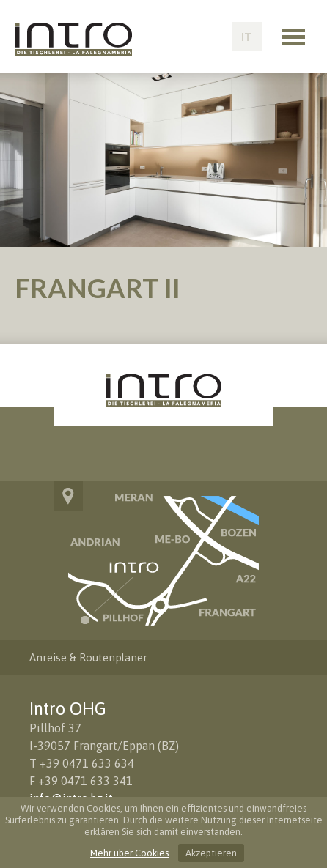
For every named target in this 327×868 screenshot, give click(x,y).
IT (247, 37)
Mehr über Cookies (129, 853)
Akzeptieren (211, 853)
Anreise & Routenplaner (88, 657)
